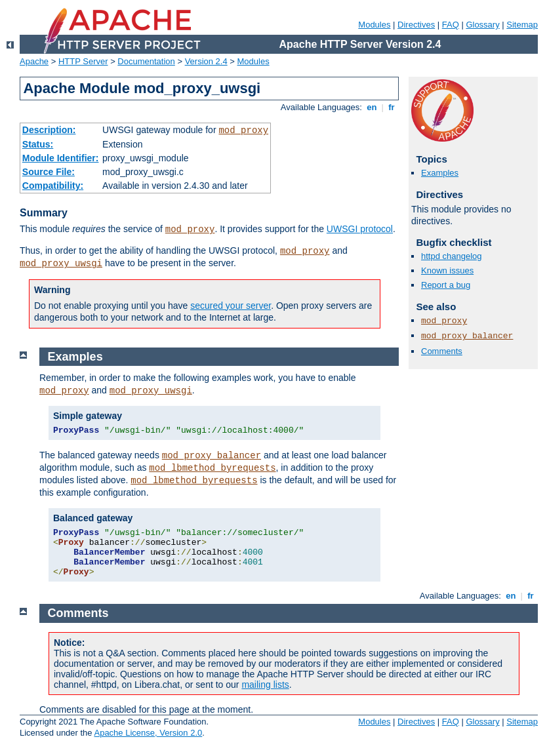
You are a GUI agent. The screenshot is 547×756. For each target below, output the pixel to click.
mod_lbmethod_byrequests (212, 468)
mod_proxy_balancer (467, 336)
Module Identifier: (61, 158)
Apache (34, 61)
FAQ (451, 25)
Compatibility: (53, 186)
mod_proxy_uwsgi (61, 264)
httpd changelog (452, 256)
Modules (374, 25)
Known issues (447, 270)
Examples (440, 173)
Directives (416, 25)
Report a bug (446, 285)
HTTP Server (83, 61)
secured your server (231, 306)
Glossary (482, 25)
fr (392, 107)
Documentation (146, 61)
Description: (49, 130)
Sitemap (522, 25)
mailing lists (265, 685)
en (372, 107)
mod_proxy (243, 130)
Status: (38, 144)
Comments (442, 351)
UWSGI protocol (360, 229)
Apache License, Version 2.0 (148, 733)
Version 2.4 (206, 61)
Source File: (49, 172)
